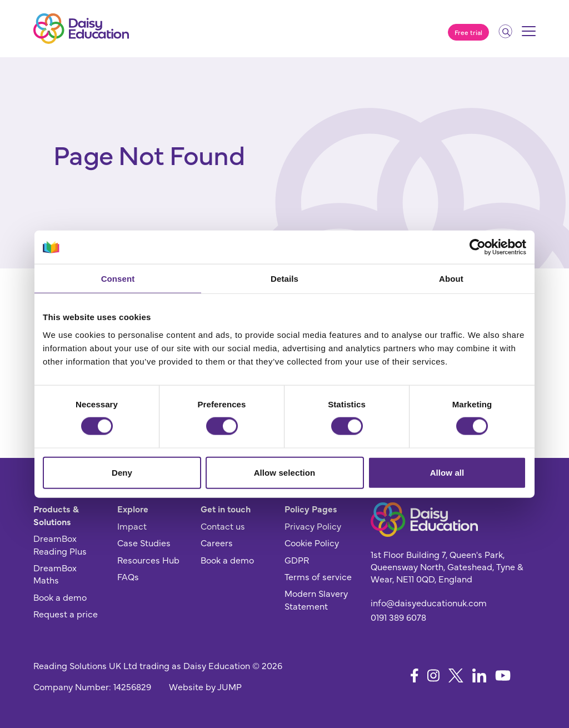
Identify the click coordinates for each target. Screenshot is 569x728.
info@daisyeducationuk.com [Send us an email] (429, 602)
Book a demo (60, 597)
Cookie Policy (312, 542)
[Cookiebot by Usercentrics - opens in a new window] (478, 247)
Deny (122, 472)
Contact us (223, 526)
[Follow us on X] (456, 675)
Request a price (66, 614)
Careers (217, 542)
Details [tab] (284, 279)
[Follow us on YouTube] (503, 675)
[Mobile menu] (529, 35)
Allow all (447, 472)
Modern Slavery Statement (316, 599)
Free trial (468, 32)
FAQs (128, 576)
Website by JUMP (205, 686)
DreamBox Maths (55, 574)
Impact (132, 526)
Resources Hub (148, 560)
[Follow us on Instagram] (433, 675)
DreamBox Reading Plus (60, 544)
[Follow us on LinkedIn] (479, 675)
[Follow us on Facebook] (415, 675)
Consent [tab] (118, 279)
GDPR (297, 560)
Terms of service (318, 576)
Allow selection (285, 472)
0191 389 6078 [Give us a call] (398, 617)
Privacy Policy (313, 526)
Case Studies (144, 542)
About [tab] (451, 279)
